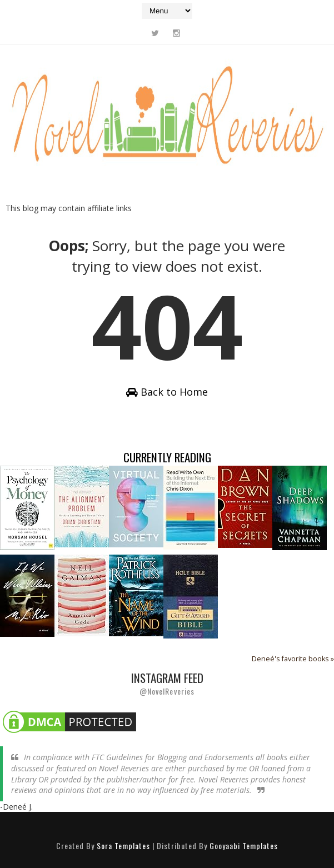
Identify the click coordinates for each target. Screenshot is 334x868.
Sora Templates (123, 845)
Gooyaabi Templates (244, 845)
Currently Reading (167, 457)
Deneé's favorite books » (293, 659)
